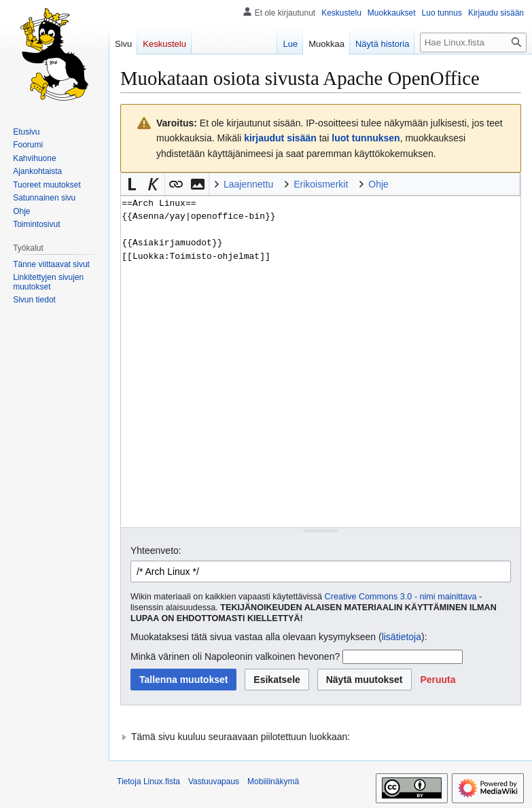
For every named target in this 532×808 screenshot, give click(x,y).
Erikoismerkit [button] (321, 184)
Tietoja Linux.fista (148, 781)
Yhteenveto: (156, 550)
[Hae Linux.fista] (473, 42)
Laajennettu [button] (248, 184)
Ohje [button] (378, 184)
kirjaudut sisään (280, 138)
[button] (132, 184)
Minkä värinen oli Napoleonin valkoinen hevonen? (235, 656)
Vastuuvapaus (214, 781)
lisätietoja (402, 637)
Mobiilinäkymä (273, 781)
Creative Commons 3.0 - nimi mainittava (401, 597)
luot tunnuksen (366, 138)
